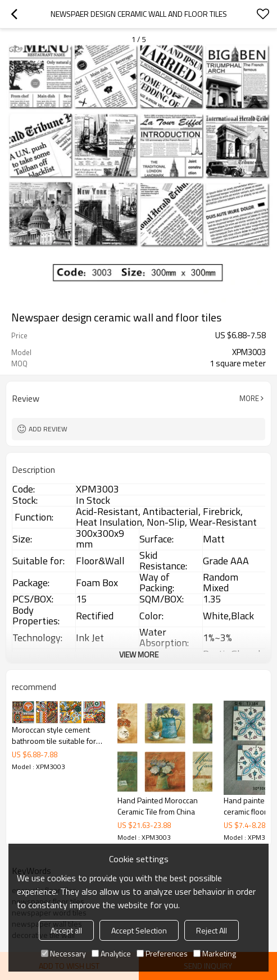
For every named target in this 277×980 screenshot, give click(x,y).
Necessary (63, 953)
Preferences (162, 953)
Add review (48, 429)
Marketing (215, 953)
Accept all (66, 930)
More (249, 398)
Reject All (212, 930)
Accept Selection (139, 930)
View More (139, 654)
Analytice (111, 953)
